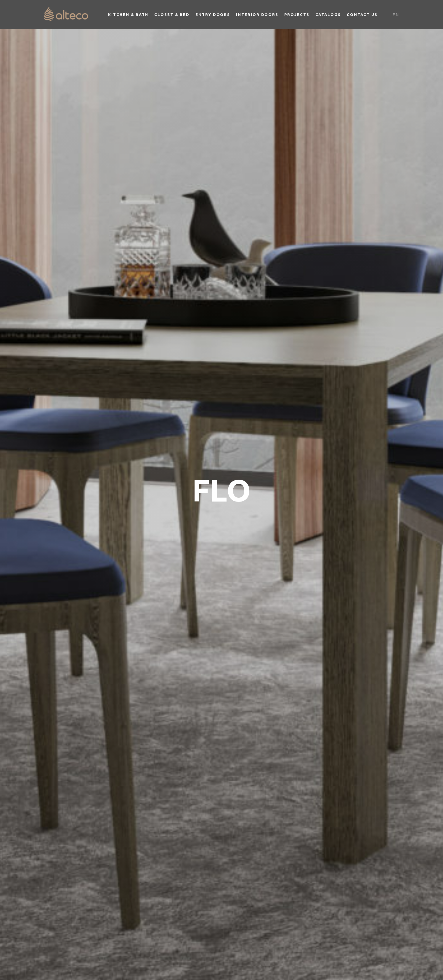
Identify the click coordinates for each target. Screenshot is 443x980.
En (396, 15)
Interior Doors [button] (257, 14)
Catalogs (328, 14)
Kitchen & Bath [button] (128, 14)
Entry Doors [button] (213, 14)
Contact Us (362, 14)
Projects (297, 14)
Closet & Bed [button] (172, 14)
